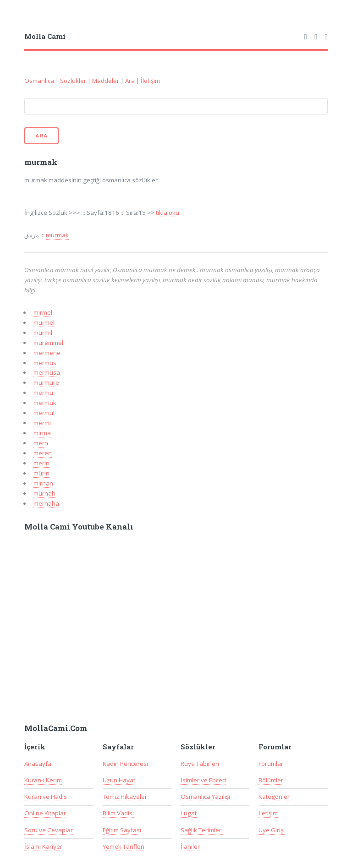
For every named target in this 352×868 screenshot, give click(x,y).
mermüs (45, 363)
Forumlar (271, 764)
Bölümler (271, 780)
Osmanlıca (39, 81)
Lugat (189, 813)
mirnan (43, 483)
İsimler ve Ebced (203, 780)
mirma (42, 433)
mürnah (44, 493)
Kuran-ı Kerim (43, 780)
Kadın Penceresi (125, 764)
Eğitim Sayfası (122, 830)
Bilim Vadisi (118, 813)
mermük (45, 403)
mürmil (43, 333)
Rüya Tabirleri (200, 764)
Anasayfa (38, 764)
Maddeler (106, 81)
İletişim (150, 81)
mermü (43, 393)
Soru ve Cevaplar (49, 830)
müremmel (48, 343)
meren (43, 453)
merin (41, 463)
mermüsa (47, 372)
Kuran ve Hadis (46, 797)
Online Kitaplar (45, 813)
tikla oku (168, 213)
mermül (44, 413)
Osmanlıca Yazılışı (205, 797)
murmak (57, 235)
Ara (130, 81)
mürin (41, 473)
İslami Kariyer (43, 846)
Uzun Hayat (119, 780)
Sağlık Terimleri (202, 830)
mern (41, 443)
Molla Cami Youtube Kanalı (79, 527)
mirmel (43, 312)
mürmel (44, 322)
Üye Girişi (272, 830)
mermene (47, 353)
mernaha (46, 503)
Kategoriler (274, 797)
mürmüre (46, 382)
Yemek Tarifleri (124, 846)
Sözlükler (73, 81)
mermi (42, 423)
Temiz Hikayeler (125, 797)
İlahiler (190, 846)
